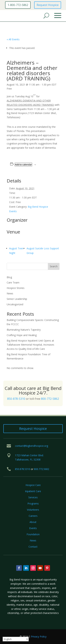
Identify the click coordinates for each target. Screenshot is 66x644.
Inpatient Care (33, 491)
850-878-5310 (16, 399)
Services (33, 497)
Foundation (33, 534)
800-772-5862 (50, 399)
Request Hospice (48, 5)
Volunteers (33, 510)
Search (54, 266)
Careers (33, 516)
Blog (9, 277)
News (10, 293)
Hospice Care (33, 485)
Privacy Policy (39, 637)
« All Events (13, 39)
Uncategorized (15, 304)
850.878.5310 (23, 469)
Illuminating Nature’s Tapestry (24, 330)
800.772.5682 (42, 469)
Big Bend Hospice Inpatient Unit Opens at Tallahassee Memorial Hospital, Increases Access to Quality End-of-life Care (30, 345)
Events (33, 528)
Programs (33, 503)
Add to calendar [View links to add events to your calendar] (23, 165)
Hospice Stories (16, 288)
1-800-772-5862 (18, 5)
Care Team (13, 282)
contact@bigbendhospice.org (32, 446)
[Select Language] (16, 639)
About (33, 522)
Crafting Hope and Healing (22, 335)
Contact (33, 547)
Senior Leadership (17, 299)
